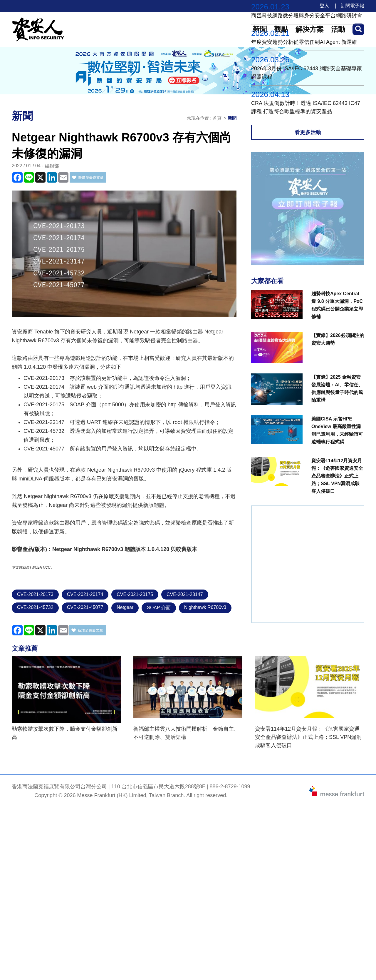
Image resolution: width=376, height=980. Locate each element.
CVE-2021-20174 (85, 594)
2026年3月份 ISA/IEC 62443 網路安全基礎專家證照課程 (307, 73)
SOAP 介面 (159, 608)
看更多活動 (308, 132)
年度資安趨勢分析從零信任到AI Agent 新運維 (304, 42)
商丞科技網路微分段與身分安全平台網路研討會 (307, 16)
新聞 (232, 118)
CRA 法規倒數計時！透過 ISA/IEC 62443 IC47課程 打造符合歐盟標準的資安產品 (306, 107)
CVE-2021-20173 (35, 594)
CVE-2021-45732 (35, 607)
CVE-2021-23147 (185, 594)
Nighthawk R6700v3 (205, 607)
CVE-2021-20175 (135, 594)
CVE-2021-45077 (85, 607)
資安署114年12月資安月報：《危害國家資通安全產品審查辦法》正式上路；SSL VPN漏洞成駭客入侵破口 (308, 737)
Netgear (125, 607)
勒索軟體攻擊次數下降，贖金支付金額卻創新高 (65, 733)
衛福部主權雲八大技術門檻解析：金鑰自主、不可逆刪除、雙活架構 (186, 733)
